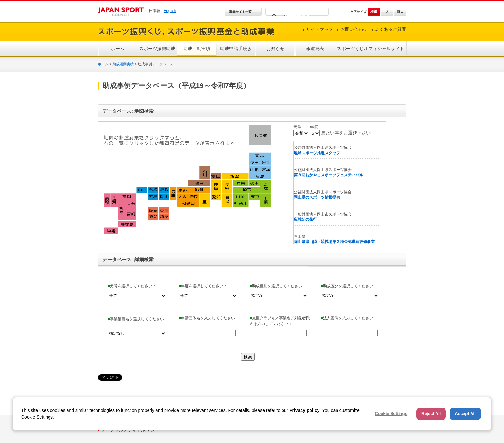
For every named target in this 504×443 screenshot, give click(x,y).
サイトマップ (319, 29)
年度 (314, 127)
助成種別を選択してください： (278, 286)
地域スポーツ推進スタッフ (317, 153)
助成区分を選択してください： (349, 286)
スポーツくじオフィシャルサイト (371, 49)
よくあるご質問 (391, 29)
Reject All (431, 414)
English (170, 11)
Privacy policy (304, 410)
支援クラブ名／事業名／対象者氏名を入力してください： (280, 321)
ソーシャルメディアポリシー (130, 430)
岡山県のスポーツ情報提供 (317, 197)
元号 (297, 127)
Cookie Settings (391, 414)
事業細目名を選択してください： (138, 319)
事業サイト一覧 (240, 12)
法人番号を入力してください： (349, 318)
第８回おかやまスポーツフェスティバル (328, 175)
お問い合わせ (354, 29)
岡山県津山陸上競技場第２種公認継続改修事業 (334, 242)
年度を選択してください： (203, 286)
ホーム (118, 49)
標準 (374, 12)
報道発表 (315, 49)
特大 (400, 12)
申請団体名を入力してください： (209, 318)
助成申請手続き (236, 49)
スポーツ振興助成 (157, 49)
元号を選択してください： (132, 286)
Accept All (465, 414)
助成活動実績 (197, 49)
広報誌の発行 (305, 219)
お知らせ (275, 49)
